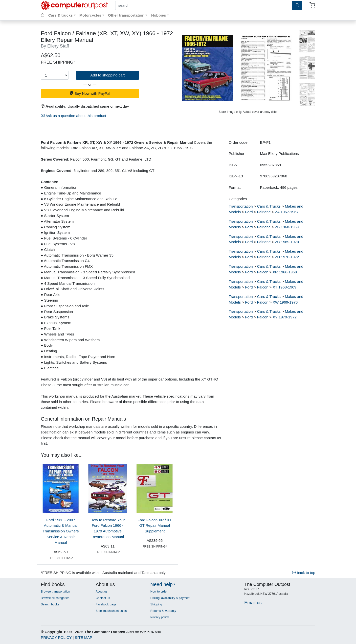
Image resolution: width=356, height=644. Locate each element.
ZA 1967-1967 (287, 212)
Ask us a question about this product (73, 116)
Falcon (263, 272)
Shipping (156, 604)
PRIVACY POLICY (56, 637)
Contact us (103, 598)
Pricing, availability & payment (170, 598)
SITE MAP (83, 637)
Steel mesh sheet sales (111, 611)
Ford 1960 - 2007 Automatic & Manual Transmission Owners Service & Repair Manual (61, 531)
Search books (50, 604)
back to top (304, 573)
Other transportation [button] (126, 15)
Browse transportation (55, 592)
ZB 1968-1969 (287, 227)
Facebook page (106, 604)
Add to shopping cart (107, 75)
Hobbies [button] (158, 15)
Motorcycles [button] (90, 15)
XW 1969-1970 (285, 302)
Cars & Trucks (269, 206)
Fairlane (264, 212)
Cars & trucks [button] (60, 15)
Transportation (241, 206)
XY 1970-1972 (285, 317)
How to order (159, 592)
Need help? (163, 584)
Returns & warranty (163, 611)
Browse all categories (55, 598)
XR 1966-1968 (285, 272)
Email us (253, 603)
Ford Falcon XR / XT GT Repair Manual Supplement (155, 526)
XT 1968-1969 (285, 287)
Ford (249, 212)
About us (102, 592)
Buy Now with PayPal (90, 93)
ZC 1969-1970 (287, 242)
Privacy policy (159, 617)
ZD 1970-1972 (287, 257)
